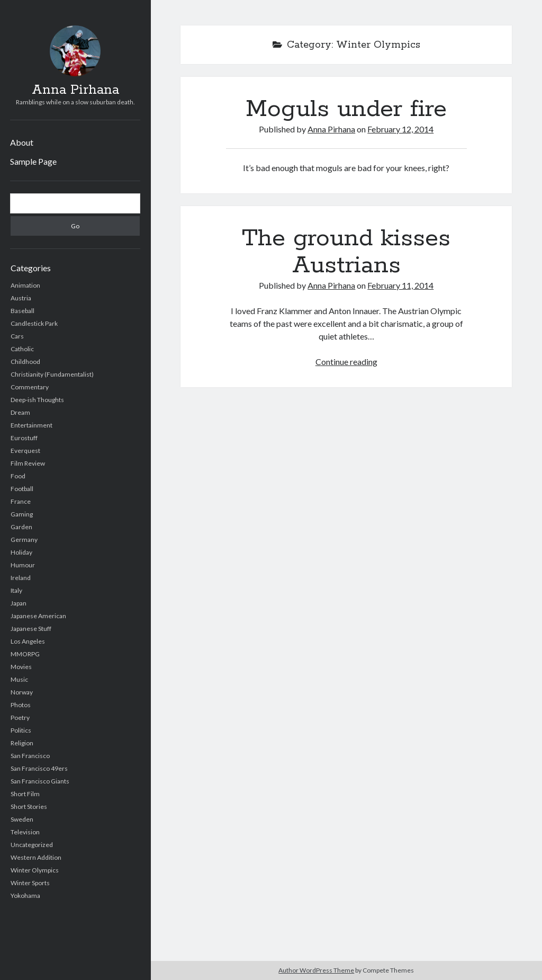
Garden (21, 527)
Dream (20, 412)
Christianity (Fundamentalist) (52, 374)
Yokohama (25, 896)
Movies (21, 667)
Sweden (22, 819)
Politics (21, 730)
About (22, 142)
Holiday (21, 552)
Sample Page (33, 161)
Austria (21, 298)
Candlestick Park (34, 323)
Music (19, 679)
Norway (22, 692)
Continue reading (346, 362)
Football (22, 489)
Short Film (25, 794)
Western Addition (36, 857)
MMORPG (25, 654)
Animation (25, 285)
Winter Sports (30, 883)
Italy (16, 590)
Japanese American (38, 616)
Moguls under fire (346, 109)
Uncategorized (32, 845)
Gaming (22, 514)
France (21, 501)
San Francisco (30, 756)
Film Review (28, 463)
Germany (24, 540)
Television (25, 832)
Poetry (20, 718)
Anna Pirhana (75, 90)
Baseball (22, 311)
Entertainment (31, 425)
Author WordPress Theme (316, 970)
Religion (22, 743)
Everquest (25, 451)
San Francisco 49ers (39, 768)
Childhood (25, 362)
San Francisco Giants (40, 781)
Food (18, 476)
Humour (23, 565)
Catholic (22, 349)
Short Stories (29, 807)
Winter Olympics (35, 870)
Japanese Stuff (31, 629)
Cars (17, 336)
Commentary (30, 387)
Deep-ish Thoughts (37, 400)
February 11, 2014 (400, 285)
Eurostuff (24, 438)
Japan (19, 603)
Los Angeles (28, 641)
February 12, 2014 (400, 129)
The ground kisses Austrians (346, 252)
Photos (21, 705)
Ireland (21, 578)
